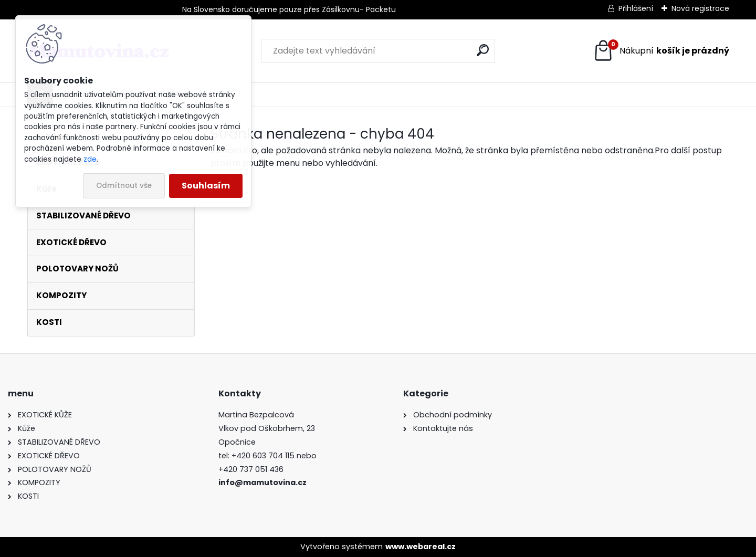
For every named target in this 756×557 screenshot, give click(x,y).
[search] (483, 50)
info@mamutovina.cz (262, 482)
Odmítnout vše (124, 186)
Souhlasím (206, 186)
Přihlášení (636, 8)
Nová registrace (700, 8)
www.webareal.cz (421, 547)
